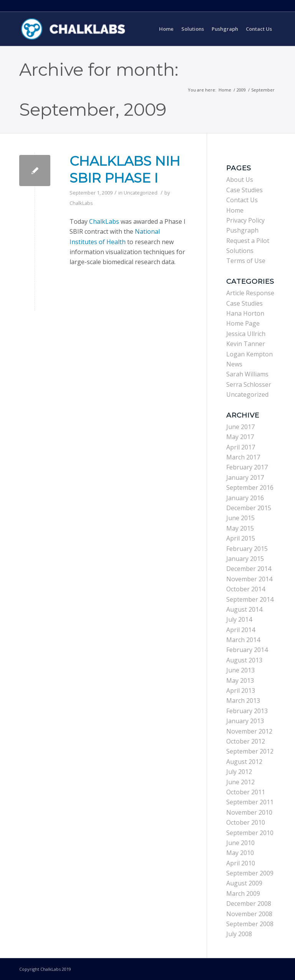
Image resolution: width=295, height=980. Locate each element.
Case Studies (244, 190)
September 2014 (250, 599)
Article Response (250, 293)
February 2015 (247, 549)
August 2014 (244, 609)
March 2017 (243, 457)
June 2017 (240, 427)
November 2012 (249, 731)
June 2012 (240, 782)
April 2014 (241, 630)
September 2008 (250, 924)
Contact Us (242, 200)
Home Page (243, 323)
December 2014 (249, 569)
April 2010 (241, 863)
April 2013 (241, 690)
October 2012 (246, 741)
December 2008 (249, 903)
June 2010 (240, 843)
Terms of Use (246, 261)
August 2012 (244, 762)
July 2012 (239, 772)
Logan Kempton (249, 354)
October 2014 (246, 589)
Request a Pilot (248, 241)
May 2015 (240, 528)
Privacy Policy (245, 220)
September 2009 (250, 873)
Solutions (240, 251)
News (234, 364)
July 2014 (239, 619)
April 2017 (241, 447)
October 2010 (246, 822)
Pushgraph (242, 230)
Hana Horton (245, 313)
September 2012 (250, 751)
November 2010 (249, 812)
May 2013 (240, 681)
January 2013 (245, 721)
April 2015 (241, 538)
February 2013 (247, 711)
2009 (241, 90)
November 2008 (249, 914)
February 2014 (247, 650)
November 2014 (249, 579)
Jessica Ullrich (246, 334)
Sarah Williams (247, 374)
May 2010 (240, 853)
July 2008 (239, 934)
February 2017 (247, 467)
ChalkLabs (81, 203)
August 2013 (244, 660)
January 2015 (245, 559)
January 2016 (245, 498)
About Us (240, 180)
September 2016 (250, 488)
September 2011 (250, 802)
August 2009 (244, 883)
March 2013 (243, 700)
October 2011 (246, 792)
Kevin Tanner (246, 344)
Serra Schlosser (249, 384)
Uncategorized (141, 193)
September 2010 (250, 833)
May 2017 (240, 437)
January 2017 (245, 478)
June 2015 (240, 518)
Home (225, 90)
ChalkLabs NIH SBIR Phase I (125, 170)
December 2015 (249, 508)
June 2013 (240, 670)
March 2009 (243, 893)
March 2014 (243, 640)
